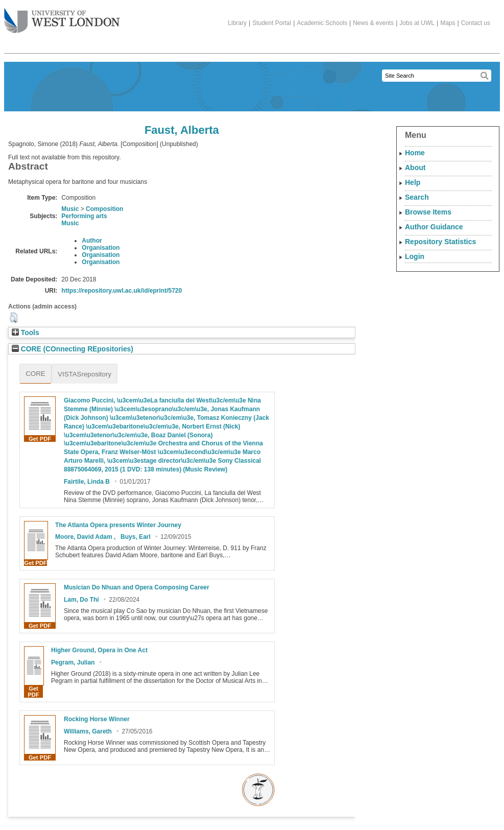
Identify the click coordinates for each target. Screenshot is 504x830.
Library (237, 23)
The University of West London (62, 17)
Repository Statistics (440, 242)
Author (92, 241)
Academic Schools (322, 23)
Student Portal (272, 23)
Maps (448, 23)
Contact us (476, 23)
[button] (14, 318)
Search (417, 197)
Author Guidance (434, 227)
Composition (104, 209)
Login (415, 256)
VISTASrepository (85, 374)
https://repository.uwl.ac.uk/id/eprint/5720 (122, 291)
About (415, 168)
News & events (373, 23)
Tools (26, 333)
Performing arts (84, 216)
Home (415, 153)
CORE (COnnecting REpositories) (73, 349)
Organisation (101, 248)
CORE (35, 374)
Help (413, 182)
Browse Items (428, 212)
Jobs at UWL (417, 23)
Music (70, 209)
